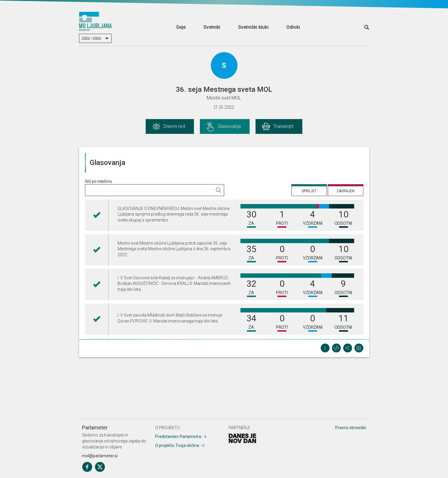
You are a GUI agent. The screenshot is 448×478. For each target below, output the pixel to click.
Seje (181, 27)
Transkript (283, 126)
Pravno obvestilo (351, 428)
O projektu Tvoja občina (177, 445)
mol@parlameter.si (100, 456)
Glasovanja (229, 126)
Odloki (293, 27)
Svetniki (212, 27)
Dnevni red (174, 126)
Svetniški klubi (253, 27)
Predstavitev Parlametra (178, 437)
